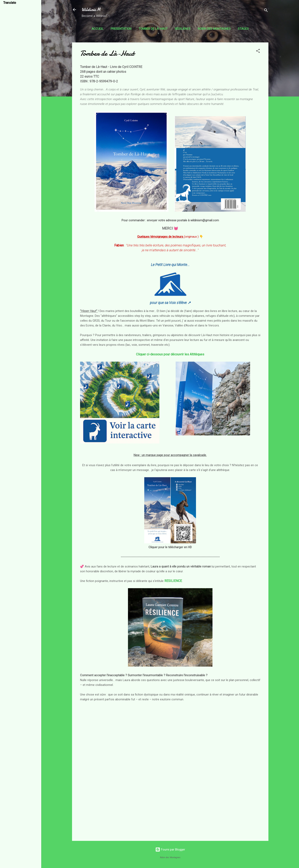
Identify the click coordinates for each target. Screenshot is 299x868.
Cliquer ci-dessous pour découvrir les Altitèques (170, 354)
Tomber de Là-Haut (153, 29)
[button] (258, 52)
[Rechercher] (266, 11)
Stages (243, 29)
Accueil (97, 29)
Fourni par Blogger (170, 850)
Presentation (121, 29)
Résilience (183, 29)
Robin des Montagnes (214, 29)
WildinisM (91, 10)
